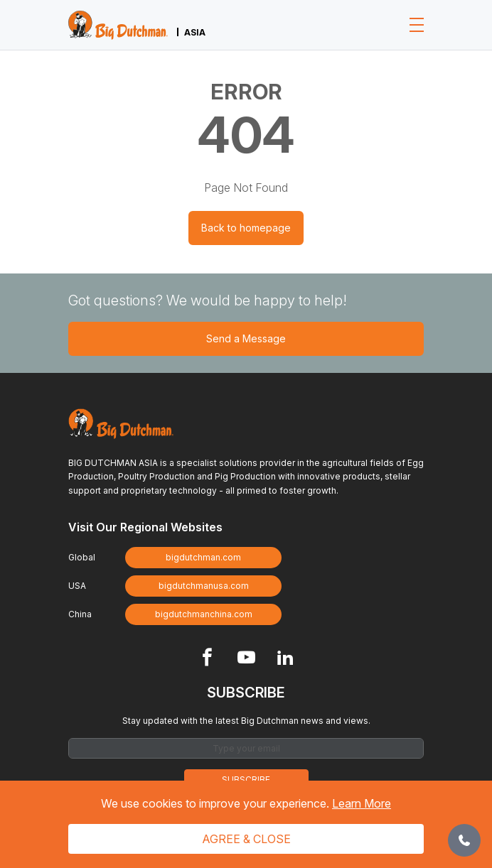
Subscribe (246, 780)
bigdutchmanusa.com (204, 586)
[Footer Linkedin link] (285, 659)
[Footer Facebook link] (207, 659)
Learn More (362, 803)
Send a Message (246, 338)
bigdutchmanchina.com (204, 614)
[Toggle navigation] (417, 25)
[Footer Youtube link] (246, 659)
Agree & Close (246, 839)
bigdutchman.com (203, 557)
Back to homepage (246, 228)
